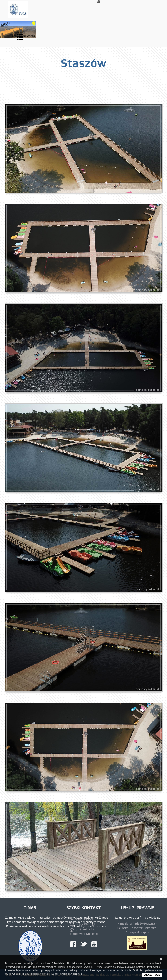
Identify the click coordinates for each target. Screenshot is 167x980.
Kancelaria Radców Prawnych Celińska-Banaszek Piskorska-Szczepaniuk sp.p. (137, 928)
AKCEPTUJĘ (152, 975)
